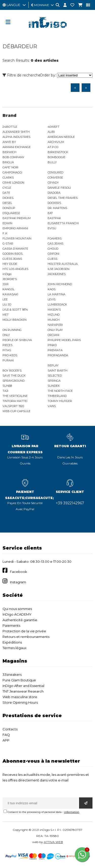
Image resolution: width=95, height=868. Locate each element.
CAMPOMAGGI (12, 172)
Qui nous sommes (17, 609)
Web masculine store (20, 697)
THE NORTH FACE (60, 391)
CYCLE (7, 188)
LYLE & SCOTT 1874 (15, 310)
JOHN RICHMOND (60, 284)
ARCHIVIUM (56, 142)
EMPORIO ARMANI (15, 228)
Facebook (18, 572)
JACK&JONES (57, 274)
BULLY (52, 162)
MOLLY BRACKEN (15, 320)
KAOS (52, 289)
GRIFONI (53, 254)
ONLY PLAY (55, 330)
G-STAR (8, 244)
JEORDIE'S (10, 279)
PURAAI (8, 360)
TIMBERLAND (57, 396)
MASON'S (54, 310)
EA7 (50, 213)
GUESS (52, 259)
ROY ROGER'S (12, 371)
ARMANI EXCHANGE (17, 147)
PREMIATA (55, 350)
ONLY (6, 335)
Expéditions (12, 642)
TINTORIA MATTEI (15, 401)
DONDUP (9, 208)
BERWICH (9, 152)
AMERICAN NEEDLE (61, 137)
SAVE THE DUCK (14, 376)
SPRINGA (54, 381)
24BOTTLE (10, 127)
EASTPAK (54, 218)
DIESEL (7, 203)
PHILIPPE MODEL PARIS (64, 340)
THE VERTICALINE (15, 396)
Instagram (18, 582)
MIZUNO (54, 315)
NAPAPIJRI (55, 325)
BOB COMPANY (13, 157)
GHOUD (53, 249)
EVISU (52, 228)
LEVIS (52, 299)
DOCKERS (54, 203)
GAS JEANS (55, 244)
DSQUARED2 (11, 213)
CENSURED (55, 172)
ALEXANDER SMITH (16, 132)
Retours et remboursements (26, 637)
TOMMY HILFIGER (60, 401)
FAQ (6, 735)
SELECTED (55, 376)
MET (6, 315)
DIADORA (54, 193)
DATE (6, 193)
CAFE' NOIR (11, 167)
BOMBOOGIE (56, 157)
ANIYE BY (9, 142)
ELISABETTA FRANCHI (63, 223)
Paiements (11, 625)
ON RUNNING (12, 330)
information (72, 812)
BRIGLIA (8, 162)
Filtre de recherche (22, 75)
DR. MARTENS (57, 208)
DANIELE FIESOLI (59, 188)
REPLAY (53, 365)
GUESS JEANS (12, 259)
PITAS (7, 350)
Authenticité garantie (20, 620)
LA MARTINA (56, 294)
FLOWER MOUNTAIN (17, 238)
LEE (5, 299)
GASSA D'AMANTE (15, 249)
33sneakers (12, 674)
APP (6, 740)
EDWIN (7, 223)
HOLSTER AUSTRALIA (63, 264)
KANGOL (8, 289)
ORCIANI (53, 335)
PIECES (7, 345)
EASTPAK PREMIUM (17, 218)
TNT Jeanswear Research (23, 691)
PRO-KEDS (10, 355)
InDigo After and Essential (23, 686)
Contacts (10, 729)
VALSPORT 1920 (13, 406)
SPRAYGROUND (14, 381)
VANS (52, 406)
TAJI (5, 391)
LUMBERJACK (57, 304)
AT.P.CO (53, 147)
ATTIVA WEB (53, 842)
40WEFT (54, 127)
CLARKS (8, 178)
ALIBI (51, 132)
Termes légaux (15, 648)
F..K (5, 233)
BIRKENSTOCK (58, 152)
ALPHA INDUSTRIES (16, 137)
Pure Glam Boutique (19, 680)
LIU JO (7, 304)
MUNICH (54, 320)
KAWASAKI (10, 294)
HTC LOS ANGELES (15, 269)
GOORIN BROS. (13, 254)
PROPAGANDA (58, 355)
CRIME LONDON (13, 183)
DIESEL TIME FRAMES (63, 198)
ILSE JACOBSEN (59, 269)
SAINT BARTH (58, 371)
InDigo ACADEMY (17, 614)
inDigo (7, 274)
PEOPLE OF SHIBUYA (17, 340)
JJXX (6, 284)
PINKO (52, 345)
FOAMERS (55, 238)
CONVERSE (55, 178)
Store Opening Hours (20, 702)
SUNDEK (54, 386)
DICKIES (8, 198)
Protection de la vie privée (24, 631)
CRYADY (53, 183)
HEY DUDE (10, 264)
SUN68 (7, 386)
